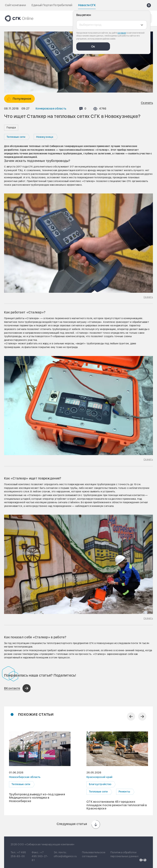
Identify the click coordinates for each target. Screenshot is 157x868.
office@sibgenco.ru (65, 856)
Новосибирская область (25, 777)
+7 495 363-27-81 (40, 856)
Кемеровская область (51, 108)
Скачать (147, 103)
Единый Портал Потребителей (52, 5)
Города (11, 127)
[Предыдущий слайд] (131, 717)
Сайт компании (15, 5)
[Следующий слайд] (142, 717)
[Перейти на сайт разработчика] (143, 860)
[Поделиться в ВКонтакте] (17, 688)
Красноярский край (100, 777)
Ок (93, 46)
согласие (122, 33)
